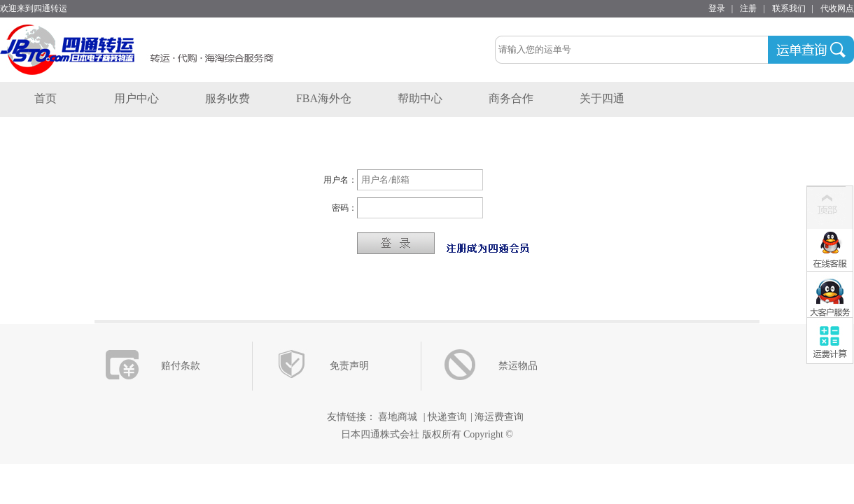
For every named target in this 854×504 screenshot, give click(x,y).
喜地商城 (398, 417)
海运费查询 (499, 417)
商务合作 (511, 98)
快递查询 (447, 417)
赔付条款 (181, 366)
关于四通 (602, 98)
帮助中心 (420, 98)
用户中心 (136, 98)
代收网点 (837, 8)
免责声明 (349, 366)
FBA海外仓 (324, 98)
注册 (748, 8)
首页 (45, 98)
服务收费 (227, 98)
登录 (717, 8)
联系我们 (789, 8)
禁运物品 (518, 366)
